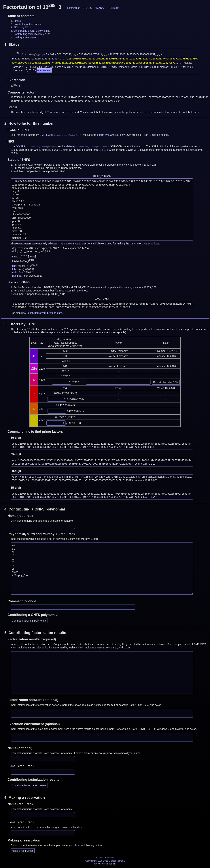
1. (12, 44)
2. (29, 123)
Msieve (70, 146)
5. (35, 633)
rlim (14, 266)
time (15, 257)
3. (20, 324)
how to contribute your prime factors (42, 313)
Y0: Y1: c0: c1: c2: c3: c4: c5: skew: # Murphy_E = (102, 569)
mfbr (15, 272)
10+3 (18, 54)
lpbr (14, 269)
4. (35, 509)
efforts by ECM (105, 135)
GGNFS (20, 146)
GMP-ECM (46, 135)
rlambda (17, 276)
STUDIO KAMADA (93, 8)
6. (25, 798)
